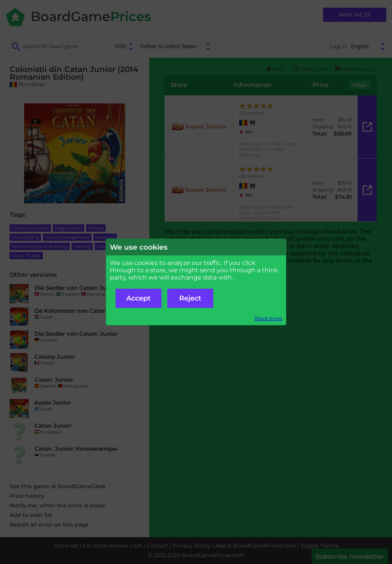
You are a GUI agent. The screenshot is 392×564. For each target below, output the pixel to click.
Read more (268, 318)
